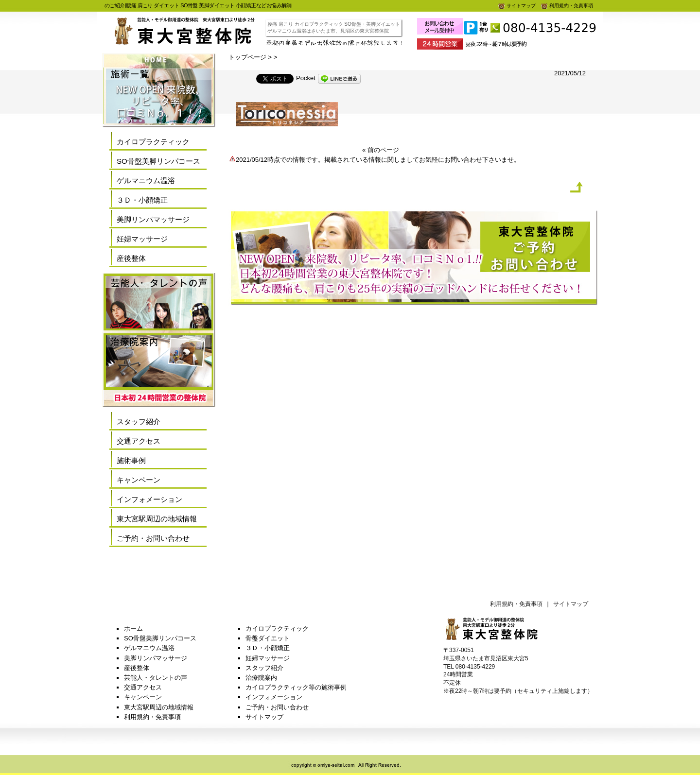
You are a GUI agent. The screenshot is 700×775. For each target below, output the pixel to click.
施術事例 (131, 460)
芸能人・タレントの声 (156, 678)
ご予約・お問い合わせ (153, 538)
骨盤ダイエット (268, 638)
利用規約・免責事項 (567, 6)
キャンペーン (139, 480)
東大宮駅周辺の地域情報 (157, 519)
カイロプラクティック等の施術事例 (296, 687)
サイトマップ (517, 6)
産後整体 (131, 258)
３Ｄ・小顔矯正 (142, 200)
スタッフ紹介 (139, 422)
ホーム (133, 629)
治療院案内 (261, 678)
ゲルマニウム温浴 (146, 181)
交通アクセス (139, 441)
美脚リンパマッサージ (153, 219)
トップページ (247, 57)
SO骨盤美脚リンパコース (158, 161)
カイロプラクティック (153, 142)
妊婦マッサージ (142, 239)
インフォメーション (149, 499)
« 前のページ (381, 150)
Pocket (306, 78)
